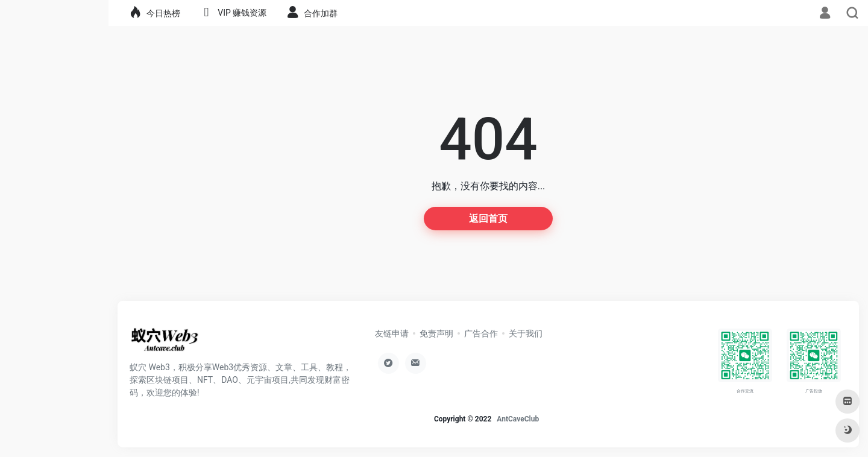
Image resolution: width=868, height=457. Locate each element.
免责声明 (436, 333)
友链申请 (392, 333)
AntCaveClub (518, 419)
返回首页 (488, 219)
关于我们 (526, 333)
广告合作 (481, 333)
